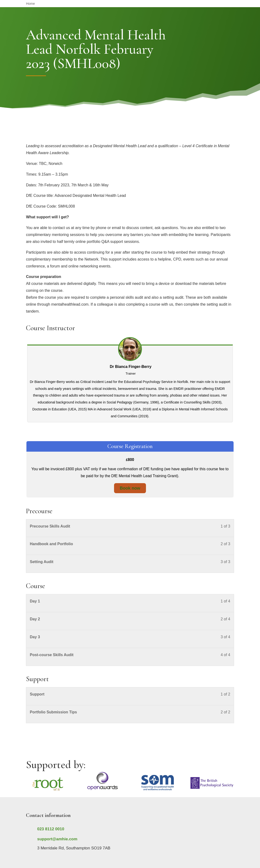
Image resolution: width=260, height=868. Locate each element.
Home (30, 4)
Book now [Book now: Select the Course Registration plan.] (130, 488)
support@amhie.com (57, 839)
